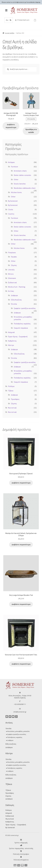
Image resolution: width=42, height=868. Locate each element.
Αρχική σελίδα (10, 33)
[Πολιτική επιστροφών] (21, 851)
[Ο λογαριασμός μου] (16, 20)
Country (11, 214)
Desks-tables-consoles (22, 175)
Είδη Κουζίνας (16, 300)
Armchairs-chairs (20, 171)
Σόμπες (14, 265)
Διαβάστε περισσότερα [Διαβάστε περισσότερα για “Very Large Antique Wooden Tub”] (21, 604)
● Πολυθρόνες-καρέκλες (14, 737)
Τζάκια (11, 391)
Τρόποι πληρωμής (21, 843)
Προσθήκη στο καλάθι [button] (31, 131)
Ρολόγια (11, 386)
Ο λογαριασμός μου (23, 20)
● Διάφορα (10, 740)
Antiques (11, 162)
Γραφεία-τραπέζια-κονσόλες (25, 308)
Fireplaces (12, 252)
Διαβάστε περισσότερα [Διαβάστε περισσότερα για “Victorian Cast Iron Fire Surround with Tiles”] (21, 664)
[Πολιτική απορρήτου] (21, 857)
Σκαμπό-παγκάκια (21, 328)
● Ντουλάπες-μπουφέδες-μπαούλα (18, 731)
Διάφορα (14, 295)
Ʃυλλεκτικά (12, 282)
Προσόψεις (15, 399)
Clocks (11, 209)
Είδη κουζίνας (11, 744)
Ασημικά (11, 332)
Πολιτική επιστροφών (21, 854)
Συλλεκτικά (10, 816)
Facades (14, 257)
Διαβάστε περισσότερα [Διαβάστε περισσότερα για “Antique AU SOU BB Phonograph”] (11, 126)
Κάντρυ (11, 345)
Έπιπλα (14, 304)
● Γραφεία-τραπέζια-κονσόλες (16, 734)
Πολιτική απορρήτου (21, 860)
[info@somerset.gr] (20, 709)
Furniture (14, 167)
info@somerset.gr (20, 712)
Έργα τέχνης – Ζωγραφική (16, 825)
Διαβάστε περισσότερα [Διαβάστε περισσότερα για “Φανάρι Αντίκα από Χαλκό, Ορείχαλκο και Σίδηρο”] (21, 545)
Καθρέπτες (12, 341)
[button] (6, 10)
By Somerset (13, 201)
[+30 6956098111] (20, 701)
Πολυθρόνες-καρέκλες (22, 324)
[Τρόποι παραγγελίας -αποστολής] (21, 845)
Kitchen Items (16, 192)
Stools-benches (20, 184)
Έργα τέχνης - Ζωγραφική (18, 336)
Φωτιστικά (12, 408)
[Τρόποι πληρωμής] (21, 840)
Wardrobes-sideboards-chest (25, 188)
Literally (11, 270)
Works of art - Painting (17, 287)
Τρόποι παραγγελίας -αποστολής (21, 848)
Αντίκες (11, 291)
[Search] (11, 20)
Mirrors (11, 274)
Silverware (12, 278)
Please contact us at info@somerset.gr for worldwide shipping (21, 2)
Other (16, 179)
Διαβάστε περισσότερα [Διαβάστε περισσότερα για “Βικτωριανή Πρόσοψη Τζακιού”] (21, 483)
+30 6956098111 (20, 704)
